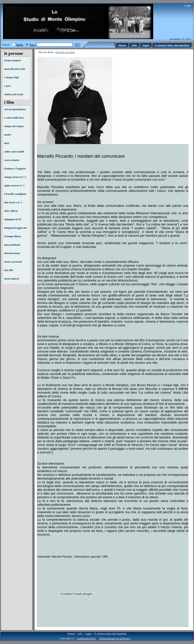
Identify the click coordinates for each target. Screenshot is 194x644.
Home (71, 634)
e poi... (8, 86)
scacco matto (12, 160)
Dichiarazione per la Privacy (115, 638)
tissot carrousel (13, 262)
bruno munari (12, 60)
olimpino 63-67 (13, 219)
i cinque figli (11, 77)
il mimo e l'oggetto (15, 168)
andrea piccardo (14, 94)
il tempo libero (13, 236)
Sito (33, 45)
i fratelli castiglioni (15, 194)
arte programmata (15, 109)
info (80, 634)
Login (187, 5)
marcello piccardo (15, 69)
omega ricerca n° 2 (15, 177)
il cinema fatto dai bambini (110, 634)
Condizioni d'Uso (86, 638)
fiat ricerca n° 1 (13, 202)
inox (7, 143)
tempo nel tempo (14, 126)
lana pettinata (12, 245)
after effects (11, 211)
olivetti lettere (12, 253)
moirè (8, 135)
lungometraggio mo (16, 228)
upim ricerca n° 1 (14, 185)
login (88, 634)
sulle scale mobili (14, 151)
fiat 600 (9, 270)
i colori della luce (14, 118)
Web (20, 45)
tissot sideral (12, 279)
